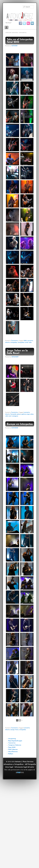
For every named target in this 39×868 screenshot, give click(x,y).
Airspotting (12, 739)
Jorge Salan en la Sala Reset (17, 352)
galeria (24, 414)
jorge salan (30, 414)
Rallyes (11, 754)
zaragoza (15, 416)
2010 (25, 341)
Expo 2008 (12, 747)
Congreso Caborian (15, 745)
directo (8, 343)
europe (12, 730)
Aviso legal (9, 767)
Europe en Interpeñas (20, 424)
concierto (30, 341)
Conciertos (14, 341)
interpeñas (14, 343)
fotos (17, 730)
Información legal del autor (24, 767)
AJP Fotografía (30, 764)
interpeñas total (23, 343)
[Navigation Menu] (6, 27)
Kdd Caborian (13, 749)
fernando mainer (16, 414)
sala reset (8, 416)
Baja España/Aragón (15, 741)
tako (30, 343)
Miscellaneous (13, 752)
